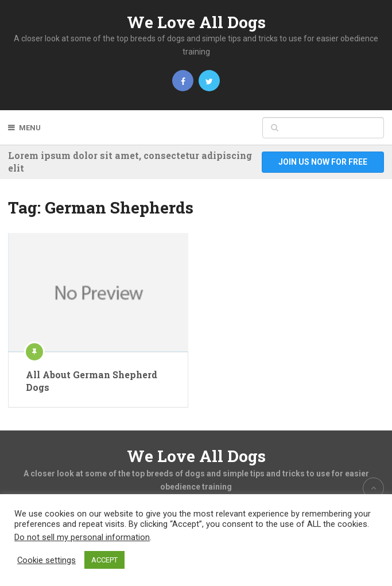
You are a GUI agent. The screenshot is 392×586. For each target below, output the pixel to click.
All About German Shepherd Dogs (92, 381)
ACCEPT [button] (104, 560)
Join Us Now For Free (323, 162)
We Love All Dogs (196, 22)
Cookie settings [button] (46, 560)
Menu (30, 128)
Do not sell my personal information (82, 537)
